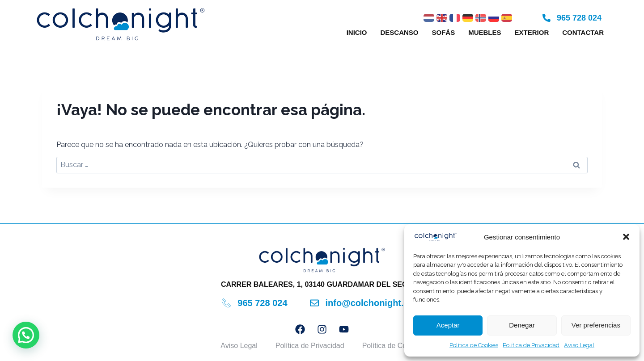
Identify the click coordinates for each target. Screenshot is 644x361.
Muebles (485, 32)
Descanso (399, 32)
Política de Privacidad (531, 345)
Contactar (583, 32)
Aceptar (448, 325)
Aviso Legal (579, 345)
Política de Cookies (474, 345)
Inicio (357, 32)
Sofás (444, 32)
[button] (626, 237)
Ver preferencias (596, 325)
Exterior (532, 32)
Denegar (522, 325)
